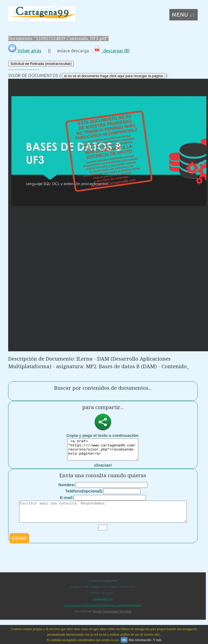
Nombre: (67, 489)
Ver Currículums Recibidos (126, 613)
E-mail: (67, 502)
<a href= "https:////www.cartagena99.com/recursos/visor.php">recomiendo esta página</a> (103, 452)
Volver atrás (25, 51)
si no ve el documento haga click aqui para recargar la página (113, 76)
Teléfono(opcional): (84, 495)
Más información (140, 640)
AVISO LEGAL (72, 613)
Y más (157, 640)
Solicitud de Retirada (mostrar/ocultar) (41, 64)
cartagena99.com (103, 607)
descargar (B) (111, 51)
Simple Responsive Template (112, 619)
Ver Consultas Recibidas (96, 613)
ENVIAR (19, 546)
